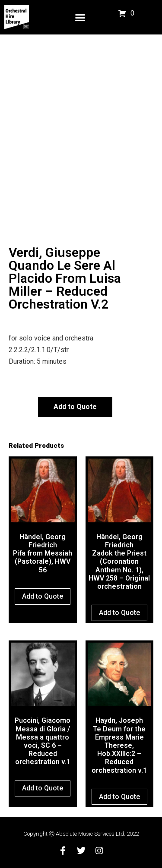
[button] (80, 17)
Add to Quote (75, 407)
